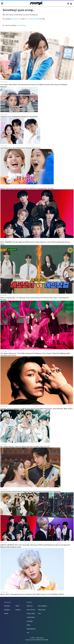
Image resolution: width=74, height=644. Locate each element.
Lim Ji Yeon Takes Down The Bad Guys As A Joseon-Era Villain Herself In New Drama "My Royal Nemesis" (34, 86)
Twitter (6, 613)
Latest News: (21, 25)
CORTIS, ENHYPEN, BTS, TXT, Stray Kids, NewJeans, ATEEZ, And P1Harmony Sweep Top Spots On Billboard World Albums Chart (35, 546)
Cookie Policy (31, 617)
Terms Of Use (31, 610)
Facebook (7, 606)
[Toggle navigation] (2, 4)
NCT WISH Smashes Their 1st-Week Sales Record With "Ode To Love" (25, 446)
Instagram (7, 610)
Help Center (42, 610)
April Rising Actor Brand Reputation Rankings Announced (20, 148)
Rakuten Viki (41, 640)
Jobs (40, 613)
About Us (30, 606)
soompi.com (15, 19)
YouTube (18, 610)
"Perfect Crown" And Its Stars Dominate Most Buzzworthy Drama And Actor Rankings (30, 491)
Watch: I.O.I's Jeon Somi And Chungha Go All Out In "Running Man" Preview (27, 188)
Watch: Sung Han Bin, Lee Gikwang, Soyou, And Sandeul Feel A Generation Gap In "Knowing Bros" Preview (35, 299)
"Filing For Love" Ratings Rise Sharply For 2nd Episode (19, 116)
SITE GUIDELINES (32, 19)
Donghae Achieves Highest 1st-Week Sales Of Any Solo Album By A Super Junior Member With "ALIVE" (37, 409)
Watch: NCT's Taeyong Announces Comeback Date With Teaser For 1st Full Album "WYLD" (32, 594)
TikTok (17, 606)
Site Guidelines (43, 606)
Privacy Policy (31, 613)
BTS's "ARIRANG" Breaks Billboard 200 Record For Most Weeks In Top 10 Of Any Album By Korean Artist (35, 243)
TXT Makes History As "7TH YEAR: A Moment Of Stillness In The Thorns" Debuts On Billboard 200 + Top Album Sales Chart (36, 354)
